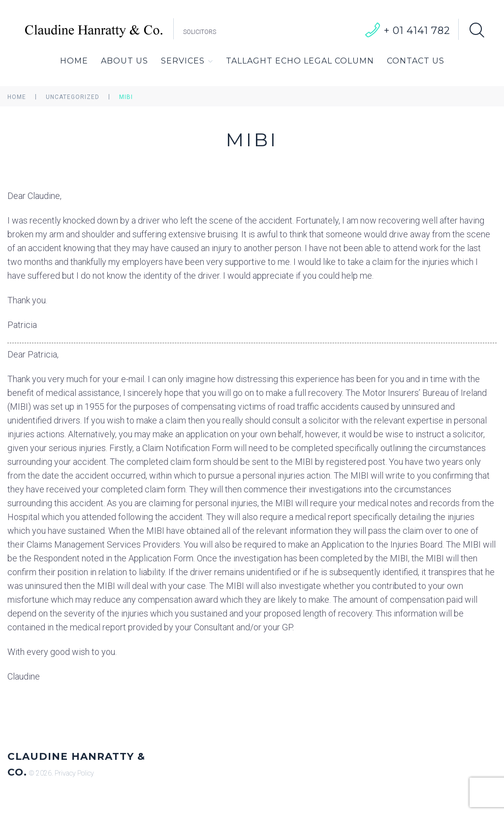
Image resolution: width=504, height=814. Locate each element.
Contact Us (416, 61)
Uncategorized (73, 97)
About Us (125, 61)
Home (74, 61)
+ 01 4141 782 (417, 31)
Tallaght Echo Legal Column (300, 61)
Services (187, 61)
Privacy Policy (74, 773)
